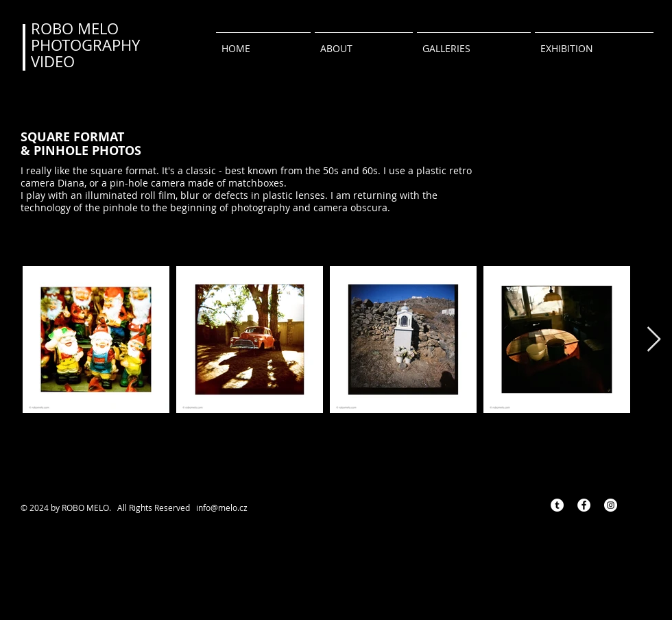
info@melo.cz (222, 508)
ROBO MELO (75, 28)
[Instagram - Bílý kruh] (611, 505)
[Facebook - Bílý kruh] (584, 505)
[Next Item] (654, 340)
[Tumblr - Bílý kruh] (557, 505)
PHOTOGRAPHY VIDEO (85, 53)
